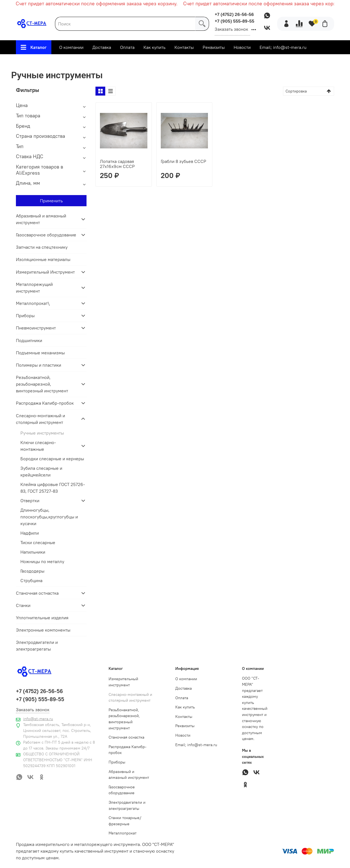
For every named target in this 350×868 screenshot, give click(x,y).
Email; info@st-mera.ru (283, 47)
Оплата (127, 47)
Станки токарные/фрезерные (125, 821)
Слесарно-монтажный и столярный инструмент (161, 61)
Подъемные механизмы (40, 353)
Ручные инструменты (42, 433)
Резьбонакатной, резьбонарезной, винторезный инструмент (42, 384)
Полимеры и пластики (39, 365)
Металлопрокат (123, 833)
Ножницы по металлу (42, 561)
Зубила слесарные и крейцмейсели (41, 471)
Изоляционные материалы (43, 259)
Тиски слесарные (38, 542)
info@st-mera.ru (38, 719)
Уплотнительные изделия (42, 618)
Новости (242, 47)
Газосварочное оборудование (46, 235)
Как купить (154, 47)
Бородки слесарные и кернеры (52, 459)
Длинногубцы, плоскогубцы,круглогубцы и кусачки (49, 517)
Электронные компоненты (43, 630)
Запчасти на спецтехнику (42, 247)
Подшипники (29, 340)
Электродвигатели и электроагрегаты (37, 646)
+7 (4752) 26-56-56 (234, 14)
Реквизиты (214, 47)
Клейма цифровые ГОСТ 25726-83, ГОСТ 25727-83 (53, 488)
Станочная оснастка (126, 737)
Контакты (184, 47)
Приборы (25, 316)
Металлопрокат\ (33, 303)
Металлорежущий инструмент (34, 288)
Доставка (102, 47)
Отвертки (30, 501)
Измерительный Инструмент (45, 272)
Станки (23, 605)
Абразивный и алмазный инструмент (41, 219)
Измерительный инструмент (123, 682)
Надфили (30, 533)
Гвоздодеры (32, 571)
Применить (51, 201)
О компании (71, 47)
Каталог (34, 47)
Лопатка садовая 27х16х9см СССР (117, 164)
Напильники (33, 552)
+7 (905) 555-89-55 (234, 21)
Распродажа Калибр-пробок (45, 403)
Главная (94, 61)
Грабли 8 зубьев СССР (184, 161)
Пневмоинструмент (36, 328)
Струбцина (31, 580)
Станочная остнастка (37, 593)
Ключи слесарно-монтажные (38, 446)
